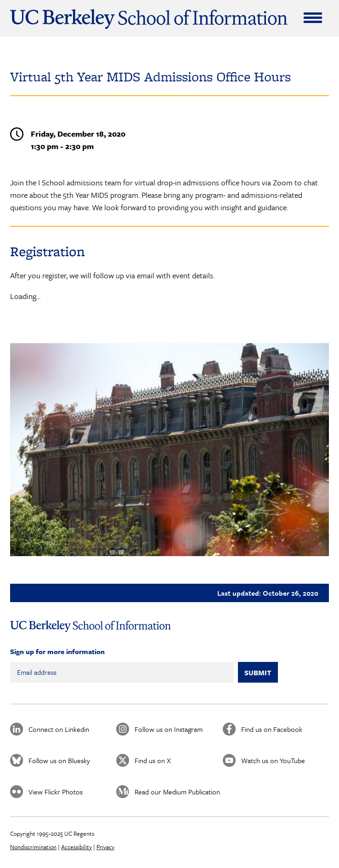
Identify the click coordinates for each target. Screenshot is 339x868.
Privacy (105, 847)
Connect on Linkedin (59, 729)
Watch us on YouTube (273, 760)
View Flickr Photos (56, 792)
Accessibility (76, 847)
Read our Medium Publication (177, 792)
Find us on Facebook (272, 729)
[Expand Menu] (313, 17)
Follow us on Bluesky (59, 760)
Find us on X (153, 760)
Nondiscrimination (33, 847)
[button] (169, 450)
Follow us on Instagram (169, 729)
